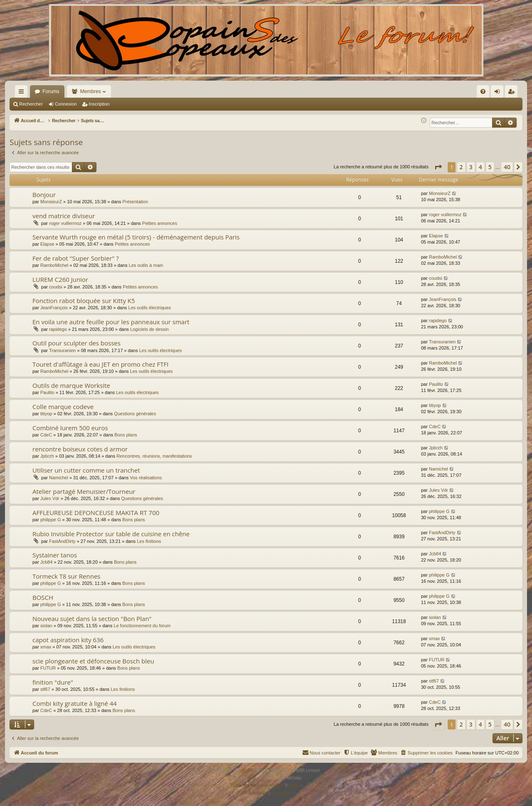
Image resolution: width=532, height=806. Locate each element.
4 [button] (480, 167)
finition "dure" (53, 682)
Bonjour (44, 195)
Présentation (135, 202)
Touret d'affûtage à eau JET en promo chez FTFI (100, 364)
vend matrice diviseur (64, 216)
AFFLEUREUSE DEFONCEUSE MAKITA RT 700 (96, 513)
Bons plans (126, 435)
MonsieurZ (51, 202)
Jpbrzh (47, 456)
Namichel (59, 478)
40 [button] (507, 167)
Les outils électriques (150, 308)
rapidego (58, 329)
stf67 (45, 689)
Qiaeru (296, 785)
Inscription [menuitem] (513, 93)
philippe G (51, 520)
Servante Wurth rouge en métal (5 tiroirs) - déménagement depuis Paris (136, 237)
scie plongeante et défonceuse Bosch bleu (93, 661)
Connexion (66, 104)
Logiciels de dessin (149, 329)
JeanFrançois (54, 308)
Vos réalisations (146, 478)
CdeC (46, 435)
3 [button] (471, 167)
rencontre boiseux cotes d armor (80, 449)
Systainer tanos (55, 555)
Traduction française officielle (257, 785)
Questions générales (135, 414)
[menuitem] (394, 91)
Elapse (47, 244)
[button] (438, 167)
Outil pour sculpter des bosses (76, 343)
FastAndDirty (62, 541)
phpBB (247, 770)
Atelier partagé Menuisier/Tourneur (84, 491)
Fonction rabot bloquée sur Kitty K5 (84, 301)
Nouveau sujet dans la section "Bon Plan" (92, 619)
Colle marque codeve (63, 407)
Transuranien (62, 350)
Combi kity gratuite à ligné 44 (75, 703)
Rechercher (31, 104)
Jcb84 (46, 562)
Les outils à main (146, 265)
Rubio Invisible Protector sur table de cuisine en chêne (111, 534)
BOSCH (43, 597)
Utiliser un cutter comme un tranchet (86, 470)
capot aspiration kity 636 (68, 640)
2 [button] (461, 167)
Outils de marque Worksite (71, 385)
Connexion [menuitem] (499, 93)
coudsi (56, 287)
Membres (91, 91)
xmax (46, 647)
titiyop (46, 414)
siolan (46, 626)
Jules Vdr (50, 498)
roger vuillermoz (65, 223)
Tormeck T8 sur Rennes (66, 576)
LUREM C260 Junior (60, 279)
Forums (51, 91)
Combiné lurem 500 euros (70, 428)
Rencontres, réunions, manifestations (154, 456)
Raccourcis (23, 93)
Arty (252, 778)
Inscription (99, 104)
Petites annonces (160, 223)
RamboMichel (54, 265)
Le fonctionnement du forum (142, 626)
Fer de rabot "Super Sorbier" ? (76, 258)
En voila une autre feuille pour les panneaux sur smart (111, 322)
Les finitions (149, 541)
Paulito (47, 392)
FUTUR (48, 668)
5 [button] (490, 167)
